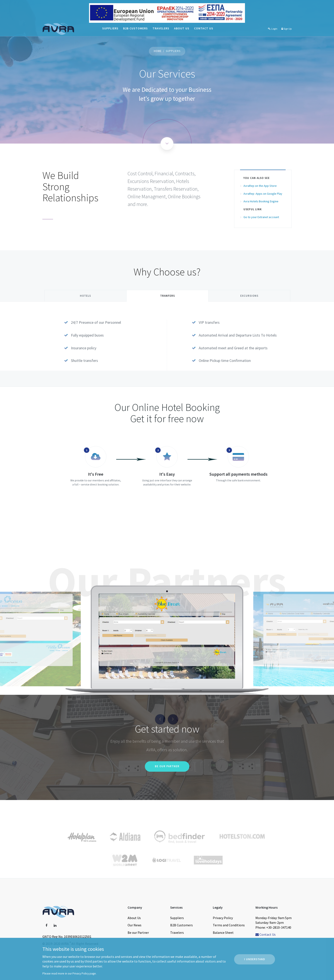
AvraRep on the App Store (260, 186)
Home (158, 51)
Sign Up (286, 29)
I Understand (255, 959)
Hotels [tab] (85, 296)
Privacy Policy (81, 974)
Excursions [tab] (249, 296)
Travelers (161, 28)
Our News (135, 925)
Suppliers (110, 28)
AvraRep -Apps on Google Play (263, 194)
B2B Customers (135, 28)
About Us (182, 28)
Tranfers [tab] (168, 296)
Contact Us (204, 28)
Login (273, 29)
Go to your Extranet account (261, 217)
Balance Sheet (223, 933)
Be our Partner (167, 766)
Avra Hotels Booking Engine (261, 201)
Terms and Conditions (229, 925)
